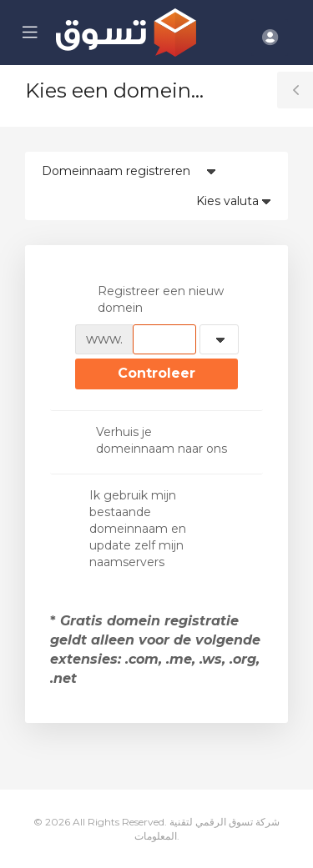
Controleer (156, 373)
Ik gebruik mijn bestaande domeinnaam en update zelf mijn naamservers (131, 528)
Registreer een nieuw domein (149, 299)
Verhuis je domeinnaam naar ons (151, 440)
